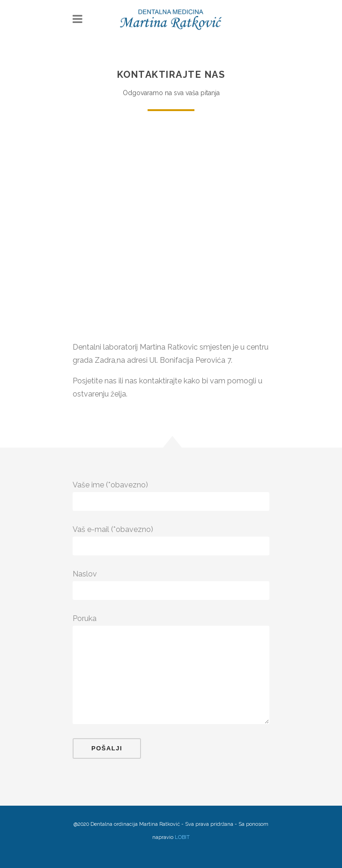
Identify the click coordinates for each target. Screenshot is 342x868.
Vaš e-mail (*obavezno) (171, 530)
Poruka (171, 619)
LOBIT (182, 837)
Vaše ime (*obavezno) (171, 485)
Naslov (171, 574)
